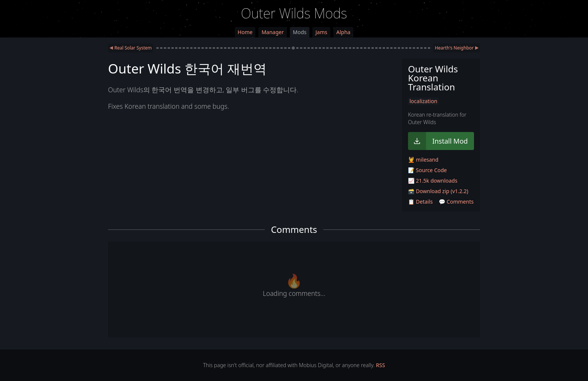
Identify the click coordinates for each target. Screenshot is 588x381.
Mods (300, 32)
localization (423, 101)
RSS (381, 365)
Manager (272, 32)
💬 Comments (456, 202)
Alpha (343, 32)
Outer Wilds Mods (294, 13)
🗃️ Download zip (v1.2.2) (438, 191)
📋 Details (420, 202)
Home (245, 32)
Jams (321, 32)
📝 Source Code (427, 170)
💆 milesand (423, 160)
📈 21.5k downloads (433, 181)
